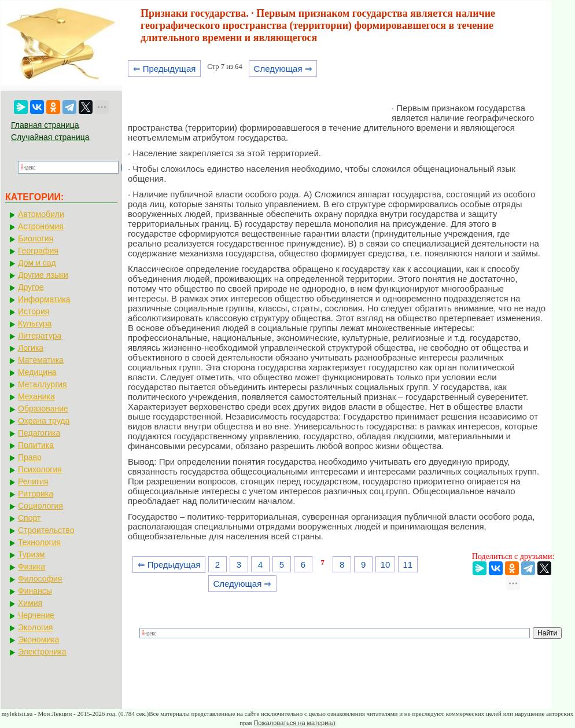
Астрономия (41, 226)
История (34, 311)
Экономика (38, 639)
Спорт (29, 518)
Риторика (36, 494)
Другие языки (43, 275)
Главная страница (45, 125)
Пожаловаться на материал (294, 723)
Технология (39, 542)
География (38, 251)
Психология (40, 469)
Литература (40, 336)
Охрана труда (44, 421)
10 (386, 565)
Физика (32, 567)
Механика (36, 396)
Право (30, 457)
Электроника (42, 652)
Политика (36, 445)
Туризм (31, 554)
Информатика (44, 299)
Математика (41, 360)
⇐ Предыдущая (165, 69)
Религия (33, 481)
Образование (43, 409)
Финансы (35, 591)
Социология (40, 506)
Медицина (37, 372)
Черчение (36, 615)
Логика (31, 348)
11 (408, 565)
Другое (31, 287)
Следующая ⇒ (283, 69)
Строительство (46, 530)
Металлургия (43, 384)
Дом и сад (37, 263)
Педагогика (39, 433)
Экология (35, 627)
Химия (30, 603)
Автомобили (41, 214)
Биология (36, 238)
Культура (35, 323)
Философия (40, 579)
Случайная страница (50, 137)
